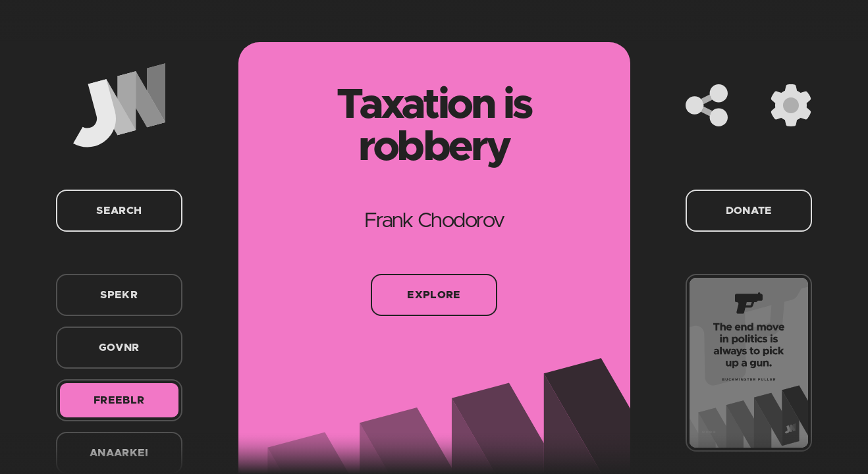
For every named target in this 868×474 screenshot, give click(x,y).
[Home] (119, 105)
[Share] (707, 105)
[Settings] (791, 105)
